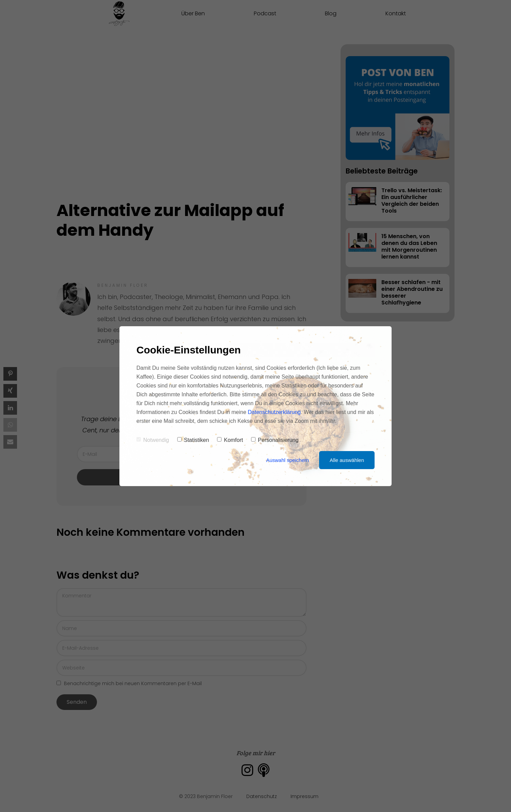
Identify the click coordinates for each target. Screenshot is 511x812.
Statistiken (193, 440)
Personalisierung (275, 440)
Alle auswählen (347, 460)
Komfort (230, 440)
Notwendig (153, 440)
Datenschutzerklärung (274, 412)
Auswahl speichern (287, 460)
